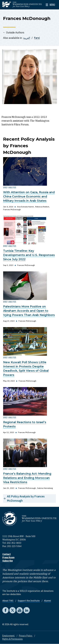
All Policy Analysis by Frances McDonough (26, 498)
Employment (9, 636)
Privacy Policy (26, 636)
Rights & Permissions (13, 639)
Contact (6, 554)
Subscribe (8, 561)
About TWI (8, 601)
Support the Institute (29, 601)
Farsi (37, 38)
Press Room (8, 558)
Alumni (47, 601)
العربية (27, 38)
